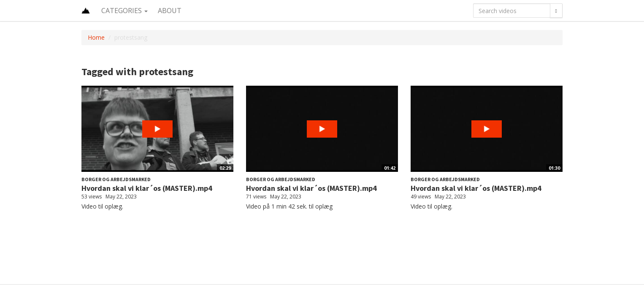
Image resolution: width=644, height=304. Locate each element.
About (170, 11)
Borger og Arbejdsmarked (116, 179)
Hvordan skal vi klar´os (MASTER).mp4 (147, 188)
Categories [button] (124, 11)
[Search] (556, 11)
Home (96, 37)
